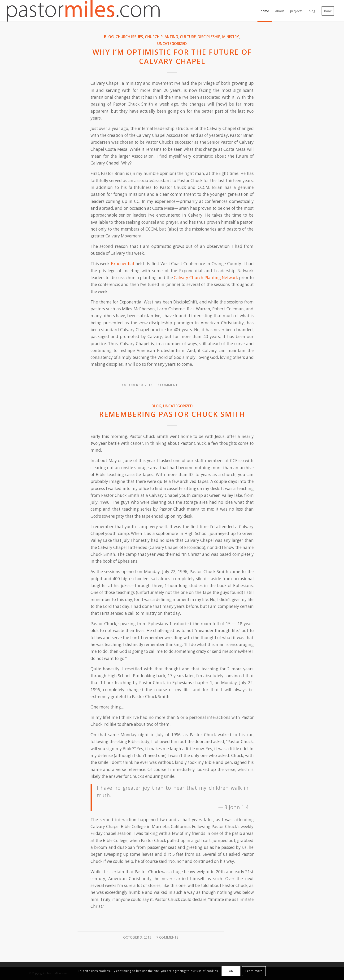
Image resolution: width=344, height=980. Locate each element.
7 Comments (168, 385)
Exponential (122, 264)
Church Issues (129, 37)
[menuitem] (265, 11)
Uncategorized (172, 44)
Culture (188, 37)
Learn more (254, 971)
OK (231, 971)
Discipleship (209, 37)
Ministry (231, 37)
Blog (109, 37)
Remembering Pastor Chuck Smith (172, 414)
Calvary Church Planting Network (206, 278)
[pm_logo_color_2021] (83, 11)
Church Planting (161, 37)
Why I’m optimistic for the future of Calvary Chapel (172, 57)
